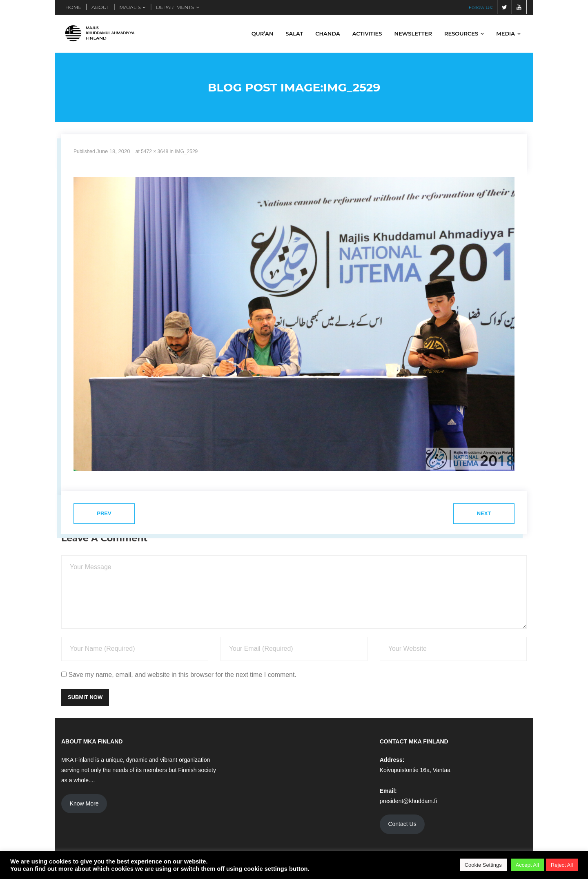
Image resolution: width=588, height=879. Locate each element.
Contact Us (402, 824)
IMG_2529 (186, 151)
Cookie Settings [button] (483, 865)
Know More (84, 803)
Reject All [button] (562, 865)
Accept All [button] (527, 865)
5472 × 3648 (155, 151)
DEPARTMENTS (175, 7)
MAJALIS (130, 7)
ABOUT (100, 7)
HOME (73, 7)
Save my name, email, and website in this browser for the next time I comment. (182, 675)
